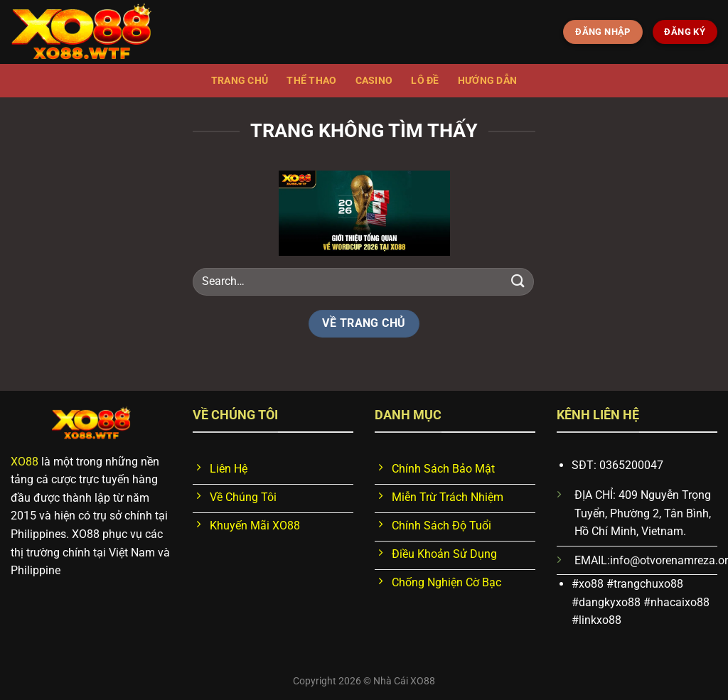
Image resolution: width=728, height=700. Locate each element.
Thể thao (311, 81)
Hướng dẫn (488, 81)
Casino (374, 81)
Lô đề (425, 81)
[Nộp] (518, 281)
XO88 (25, 462)
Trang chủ (240, 81)
